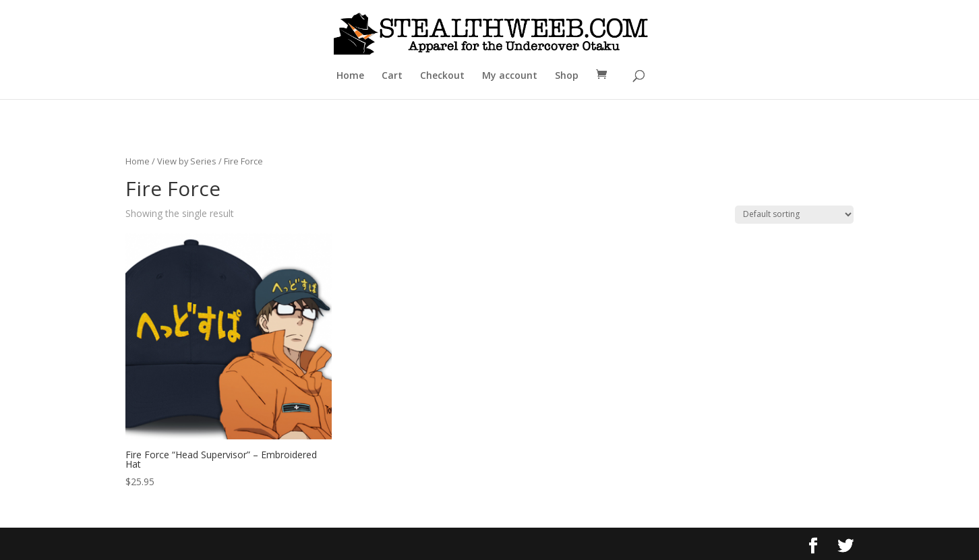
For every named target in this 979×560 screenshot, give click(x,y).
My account (510, 76)
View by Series (187, 161)
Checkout (442, 76)
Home (350, 76)
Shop (567, 76)
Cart (392, 76)
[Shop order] (794, 215)
